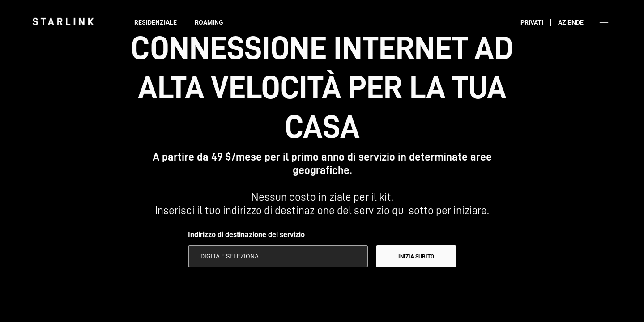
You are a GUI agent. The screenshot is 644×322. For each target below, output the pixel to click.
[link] (63, 21)
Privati (532, 22)
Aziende (571, 22)
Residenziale (156, 22)
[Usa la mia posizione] (355, 256)
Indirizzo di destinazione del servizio (246, 235)
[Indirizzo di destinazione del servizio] (278, 256)
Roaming (209, 22)
